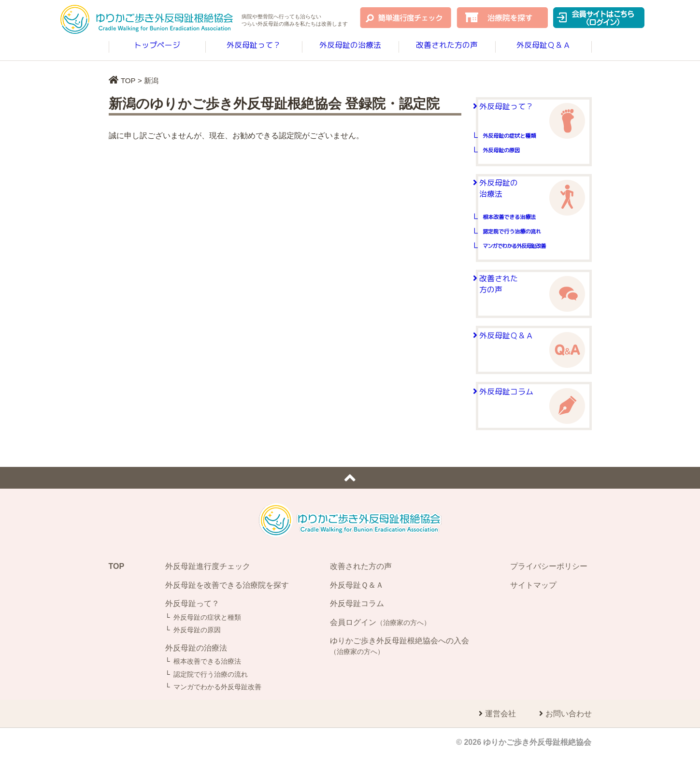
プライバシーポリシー (549, 589)
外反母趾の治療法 (350, 46)
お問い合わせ (569, 737)
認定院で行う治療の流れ (534, 255)
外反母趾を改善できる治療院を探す (227, 608)
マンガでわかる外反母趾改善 (538, 269)
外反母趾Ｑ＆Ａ (543, 46)
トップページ (157, 46)
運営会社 (500, 737)
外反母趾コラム (517, 428)
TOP (128, 80)
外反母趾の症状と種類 (530, 150)
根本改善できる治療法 (530, 240)
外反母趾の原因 (519, 165)
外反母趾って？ (254, 46)
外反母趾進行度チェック (208, 589)
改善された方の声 (447, 46)
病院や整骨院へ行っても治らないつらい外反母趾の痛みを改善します (295, 21)
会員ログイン (380, 645)
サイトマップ (533, 608)
